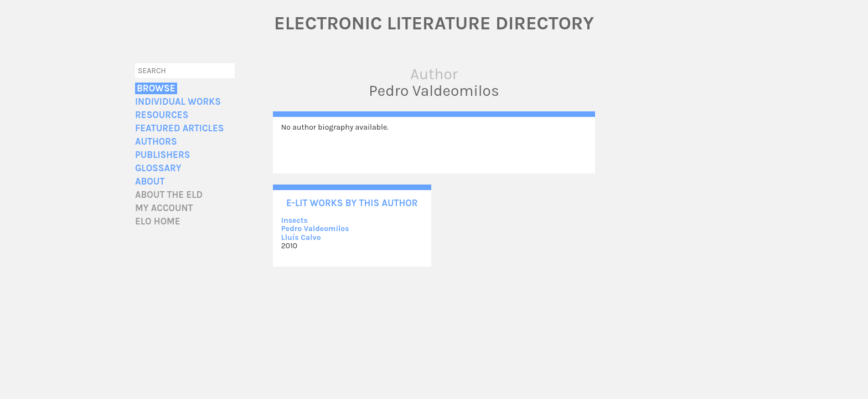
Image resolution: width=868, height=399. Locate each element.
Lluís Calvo (301, 237)
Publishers (162, 155)
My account (164, 208)
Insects (294, 220)
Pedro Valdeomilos (315, 229)
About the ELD (169, 195)
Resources (162, 115)
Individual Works (178, 102)
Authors (156, 142)
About (150, 181)
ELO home (158, 221)
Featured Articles (179, 128)
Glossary (158, 168)
